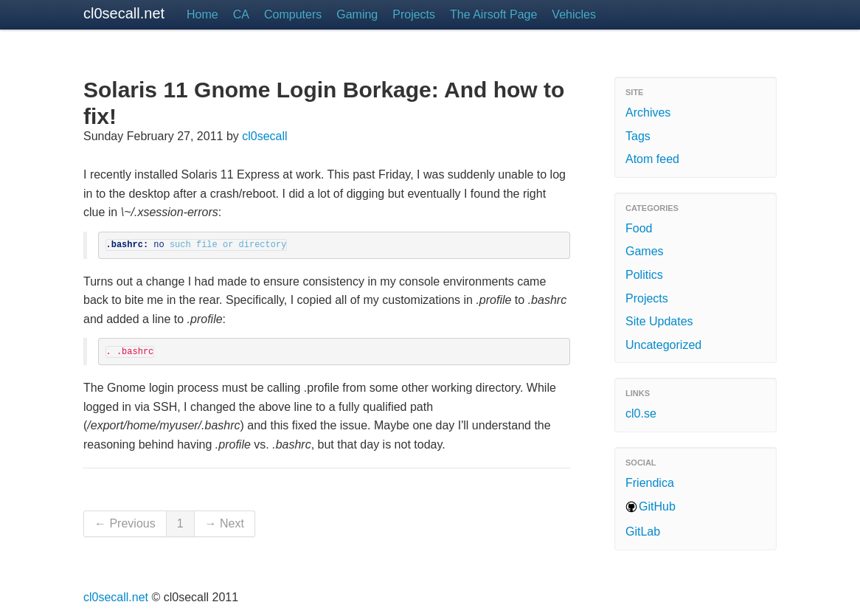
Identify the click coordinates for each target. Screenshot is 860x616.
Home (202, 14)
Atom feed (652, 159)
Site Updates (659, 321)
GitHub (657, 506)
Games (645, 251)
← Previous (125, 523)
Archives (648, 113)
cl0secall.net (124, 13)
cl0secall (264, 136)
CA (241, 14)
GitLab (643, 532)
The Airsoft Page (493, 14)
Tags (638, 136)
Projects (414, 14)
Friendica (650, 483)
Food (639, 228)
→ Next (225, 523)
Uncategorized (663, 345)
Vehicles (574, 14)
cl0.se (641, 413)
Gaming (357, 14)
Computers (293, 14)
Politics (644, 275)
